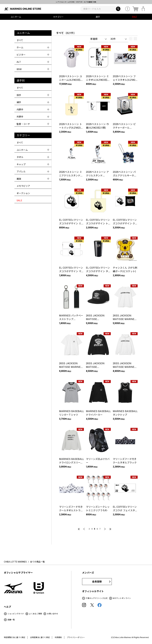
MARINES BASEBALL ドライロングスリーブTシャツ (71, 463)
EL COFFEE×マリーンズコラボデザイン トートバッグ (98, 223)
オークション (23, 193)
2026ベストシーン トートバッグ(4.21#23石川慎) (71, 128)
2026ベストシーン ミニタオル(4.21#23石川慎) (98, 80)
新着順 (94, 39)
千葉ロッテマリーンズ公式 (97, 598)
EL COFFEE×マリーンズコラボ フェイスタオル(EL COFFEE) (125, 510)
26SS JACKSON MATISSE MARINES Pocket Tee (71, 367)
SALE (134, 17)
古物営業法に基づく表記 (40, 637)
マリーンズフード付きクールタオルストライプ (71, 510)
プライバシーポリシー (76, 637)
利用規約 (58, 637)
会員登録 (97, 582)
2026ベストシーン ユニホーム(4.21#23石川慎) (71, 80)
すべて (20, 40)
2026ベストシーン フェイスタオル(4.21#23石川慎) (125, 80)
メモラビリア (23, 186)
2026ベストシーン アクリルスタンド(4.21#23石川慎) (97, 175)
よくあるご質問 (35, 614)
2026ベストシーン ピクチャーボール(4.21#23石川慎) (124, 128)
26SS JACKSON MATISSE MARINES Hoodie (124, 367)
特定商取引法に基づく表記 (15, 637)
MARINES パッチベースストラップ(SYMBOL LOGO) (71, 319)
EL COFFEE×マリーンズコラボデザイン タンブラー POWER (98, 271)
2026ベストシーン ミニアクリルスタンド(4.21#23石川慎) (71, 175)
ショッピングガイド (16, 614)
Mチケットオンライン (122, 598)
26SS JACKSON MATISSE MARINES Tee (124, 319)
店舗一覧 (11, 620)
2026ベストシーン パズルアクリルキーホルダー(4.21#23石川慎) (125, 175)
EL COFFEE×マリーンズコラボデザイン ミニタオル (71, 223)
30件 (113, 39)
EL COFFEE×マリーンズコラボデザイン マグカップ (71, 271)
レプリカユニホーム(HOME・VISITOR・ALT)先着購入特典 (76, 2)
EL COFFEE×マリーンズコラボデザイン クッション (125, 223)
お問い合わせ (53, 614)
